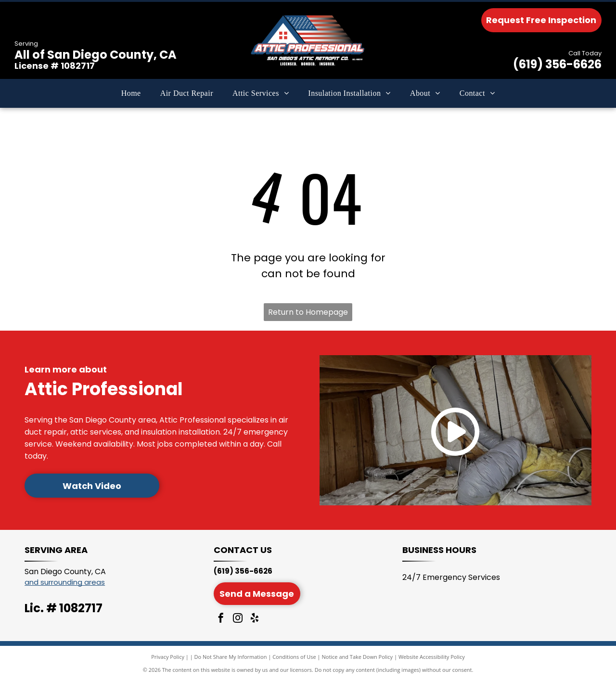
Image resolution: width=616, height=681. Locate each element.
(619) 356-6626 (557, 64)
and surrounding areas (65, 582)
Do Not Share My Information (231, 657)
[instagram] (238, 619)
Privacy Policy (168, 657)
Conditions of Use (294, 657)
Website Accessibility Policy (432, 657)
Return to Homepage (308, 312)
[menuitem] (131, 93)
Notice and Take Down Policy (358, 657)
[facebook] (221, 619)
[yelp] (255, 619)
